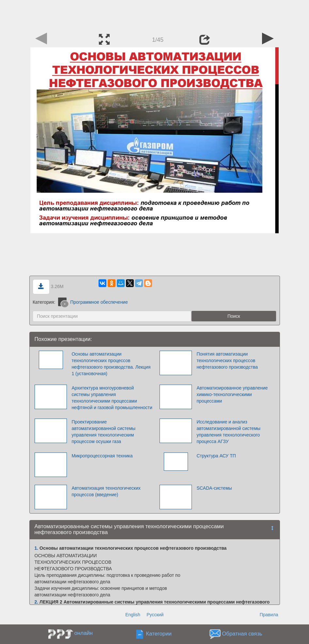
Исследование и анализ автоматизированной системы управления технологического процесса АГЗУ (228, 432)
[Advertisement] (155, 15)
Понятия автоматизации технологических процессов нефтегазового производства (227, 360)
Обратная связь (242, 634)
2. (37, 602)
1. (37, 548)
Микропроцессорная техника (102, 456)
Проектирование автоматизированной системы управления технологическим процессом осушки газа (103, 432)
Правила (269, 615)
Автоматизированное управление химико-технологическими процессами (232, 394)
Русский (155, 615)
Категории (159, 634)
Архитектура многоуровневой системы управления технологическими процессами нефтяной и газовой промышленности (112, 398)
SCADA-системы (214, 488)
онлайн (84, 633)
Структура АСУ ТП (216, 456)
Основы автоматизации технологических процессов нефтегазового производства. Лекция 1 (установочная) (111, 364)
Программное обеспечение (93, 302)
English (133, 615)
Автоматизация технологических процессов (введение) (106, 491)
